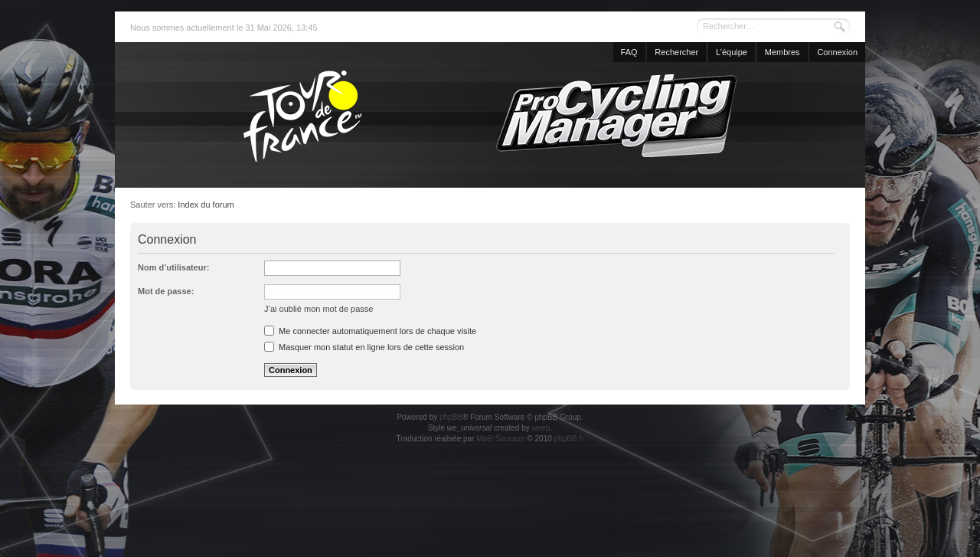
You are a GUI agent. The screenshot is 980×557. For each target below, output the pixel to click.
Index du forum (206, 205)
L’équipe (732, 52)
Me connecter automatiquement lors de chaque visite (370, 331)
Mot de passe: (166, 291)
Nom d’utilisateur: (174, 267)
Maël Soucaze (500, 439)
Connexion (837, 52)
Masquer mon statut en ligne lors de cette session (364, 347)
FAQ (629, 52)
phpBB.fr (569, 439)
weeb (541, 428)
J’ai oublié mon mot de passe (318, 309)
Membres (782, 52)
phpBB (451, 417)
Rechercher (676, 52)
